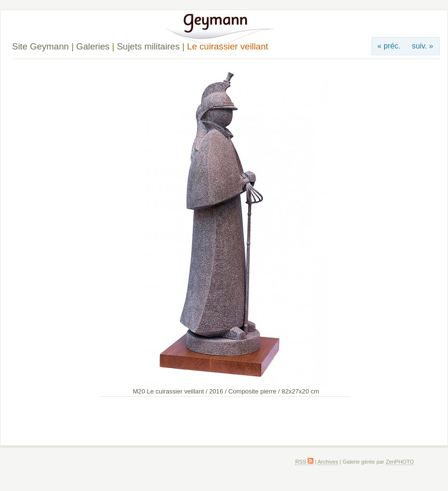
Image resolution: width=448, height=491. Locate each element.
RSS (304, 462)
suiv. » (423, 46)
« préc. (389, 46)
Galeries (93, 46)
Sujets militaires (148, 46)
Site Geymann (40, 46)
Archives (328, 462)
